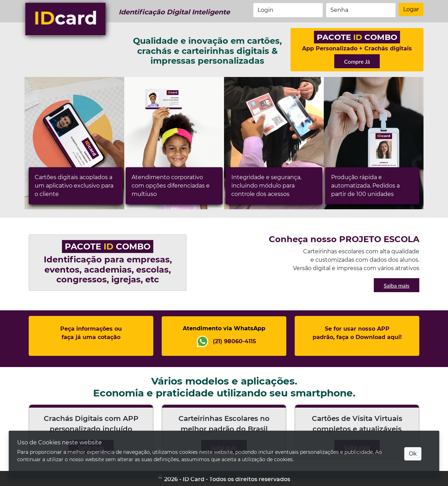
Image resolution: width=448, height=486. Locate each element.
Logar (411, 9)
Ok (413, 454)
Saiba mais (397, 285)
